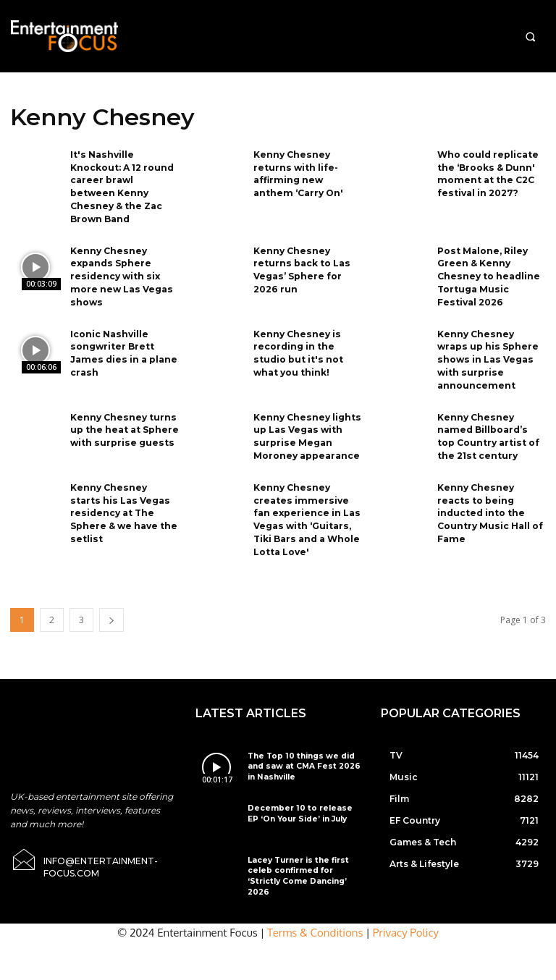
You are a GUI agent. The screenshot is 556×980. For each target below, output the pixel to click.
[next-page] (111, 601)
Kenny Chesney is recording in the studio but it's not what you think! (298, 343)
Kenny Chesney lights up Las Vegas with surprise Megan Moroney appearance (307, 423)
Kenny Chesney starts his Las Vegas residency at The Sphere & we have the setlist (124, 497)
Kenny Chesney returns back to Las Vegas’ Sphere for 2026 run (301, 264)
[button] (530, 37)
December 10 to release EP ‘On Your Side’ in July (301, 794)
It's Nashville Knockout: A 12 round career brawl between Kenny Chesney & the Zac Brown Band (122, 184)
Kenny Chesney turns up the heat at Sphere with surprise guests (125, 417)
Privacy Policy (406, 904)
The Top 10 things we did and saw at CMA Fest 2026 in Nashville (300, 747)
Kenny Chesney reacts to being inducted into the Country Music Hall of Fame (490, 497)
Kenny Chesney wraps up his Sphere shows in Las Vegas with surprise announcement (491, 350)
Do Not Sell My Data (286, 972)
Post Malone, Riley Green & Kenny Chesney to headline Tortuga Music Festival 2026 (488, 270)
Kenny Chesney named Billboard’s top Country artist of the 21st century (491, 423)
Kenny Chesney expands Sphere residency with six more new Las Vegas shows (120, 270)
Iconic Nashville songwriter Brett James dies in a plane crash (122, 343)
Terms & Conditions (315, 904)
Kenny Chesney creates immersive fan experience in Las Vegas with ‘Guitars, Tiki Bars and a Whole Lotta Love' (307, 503)
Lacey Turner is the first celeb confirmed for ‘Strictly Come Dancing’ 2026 (302, 850)
